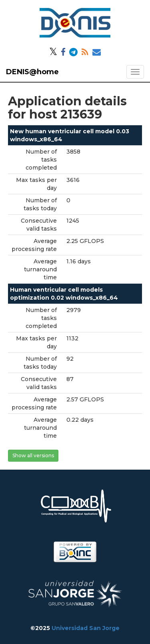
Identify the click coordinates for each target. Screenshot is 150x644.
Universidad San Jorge (86, 628)
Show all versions (33, 455)
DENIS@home (32, 72)
